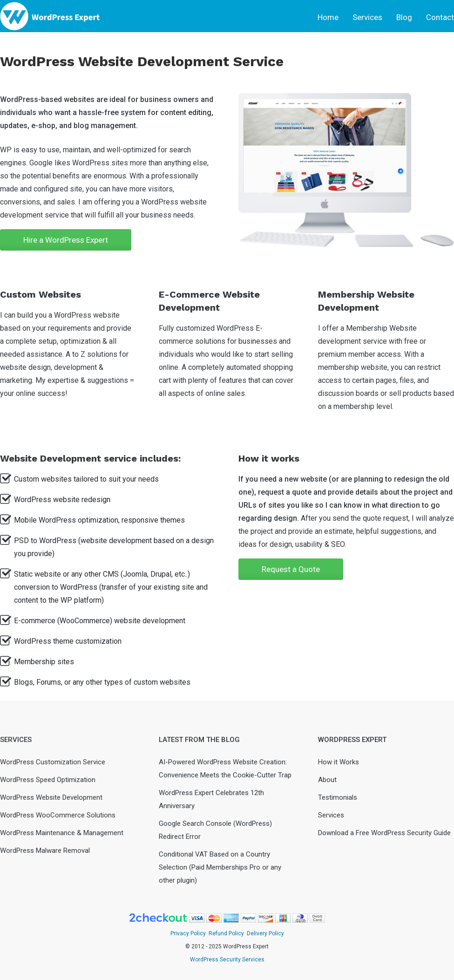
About (327, 780)
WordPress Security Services (227, 960)
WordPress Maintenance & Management (62, 833)
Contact (440, 17)
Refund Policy (226, 933)
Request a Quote (291, 569)
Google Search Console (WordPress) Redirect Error (215, 830)
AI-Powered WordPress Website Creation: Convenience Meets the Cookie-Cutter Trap (225, 769)
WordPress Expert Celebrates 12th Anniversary (211, 799)
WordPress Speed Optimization (48, 780)
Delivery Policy (265, 933)
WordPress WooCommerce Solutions (58, 815)
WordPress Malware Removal (45, 851)
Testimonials (338, 797)
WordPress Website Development (51, 797)
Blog (404, 17)
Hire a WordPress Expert (66, 240)
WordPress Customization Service (53, 762)
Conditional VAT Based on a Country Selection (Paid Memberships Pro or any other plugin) (220, 867)
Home (328, 17)
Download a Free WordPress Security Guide (384, 833)
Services (367, 17)
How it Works (339, 762)
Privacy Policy (188, 933)
